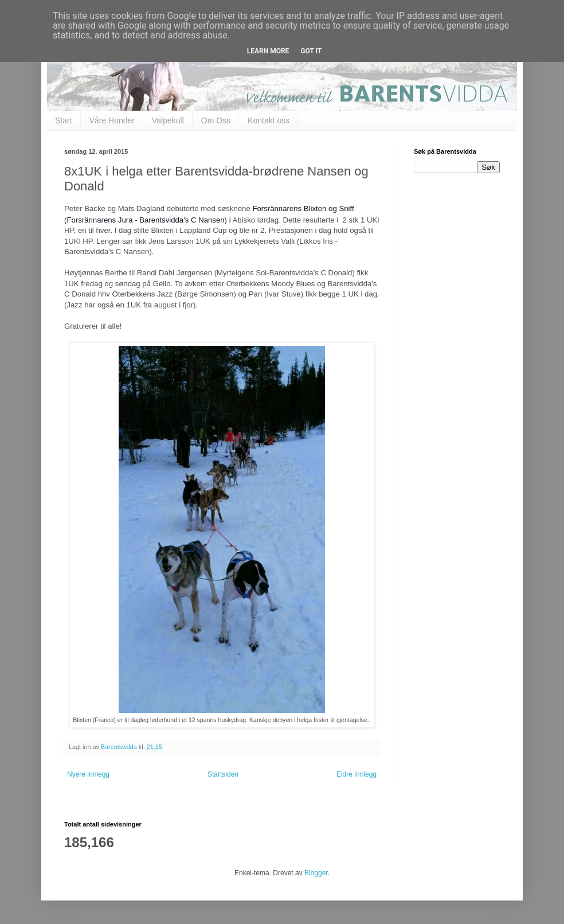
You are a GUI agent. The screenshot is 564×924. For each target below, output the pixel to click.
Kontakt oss (269, 120)
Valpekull (168, 120)
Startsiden (223, 774)
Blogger (316, 873)
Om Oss (216, 120)
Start (64, 120)
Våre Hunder (112, 120)
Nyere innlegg (88, 774)
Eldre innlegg (357, 774)
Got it (311, 51)
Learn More (268, 51)
